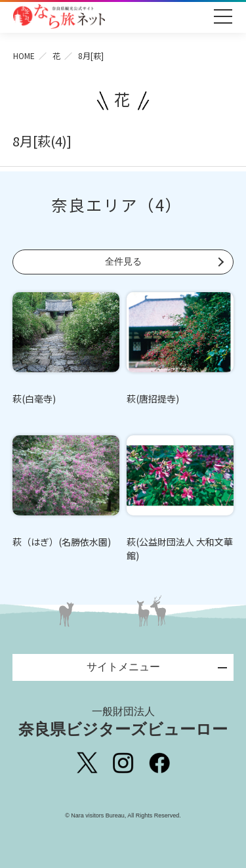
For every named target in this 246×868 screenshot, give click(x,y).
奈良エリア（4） (117, 205)
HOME (24, 55)
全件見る (123, 261)
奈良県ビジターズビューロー (123, 722)
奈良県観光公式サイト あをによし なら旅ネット (59, 16)
